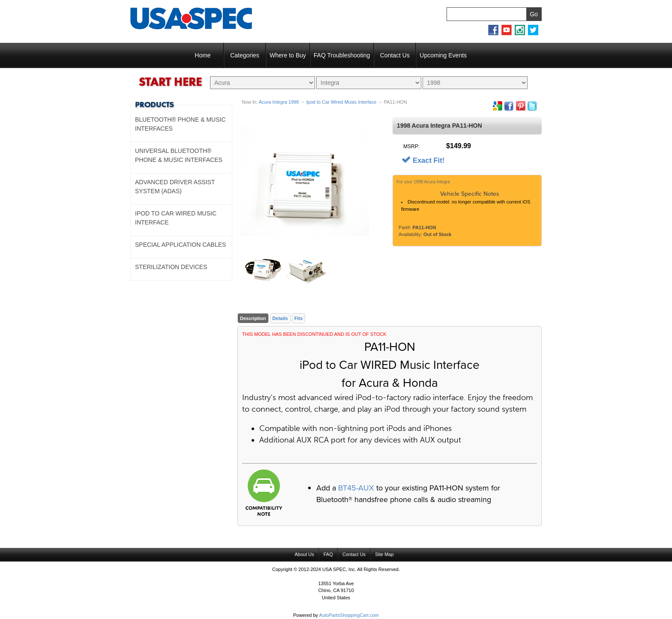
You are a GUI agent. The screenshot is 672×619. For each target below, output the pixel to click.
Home (202, 55)
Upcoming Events (443, 55)
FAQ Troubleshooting (342, 55)
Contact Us (395, 55)
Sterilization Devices (171, 267)
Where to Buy (288, 55)
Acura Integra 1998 (279, 102)
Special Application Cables (180, 245)
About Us (304, 554)
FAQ (328, 554)
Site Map (384, 554)
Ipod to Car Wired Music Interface (341, 102)
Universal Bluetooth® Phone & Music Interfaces (179, 155)
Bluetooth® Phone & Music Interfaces (180, 124)
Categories (245, 55)
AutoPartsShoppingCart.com (349, 615)
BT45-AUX (356, 488)
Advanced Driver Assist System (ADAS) (175, 187)
